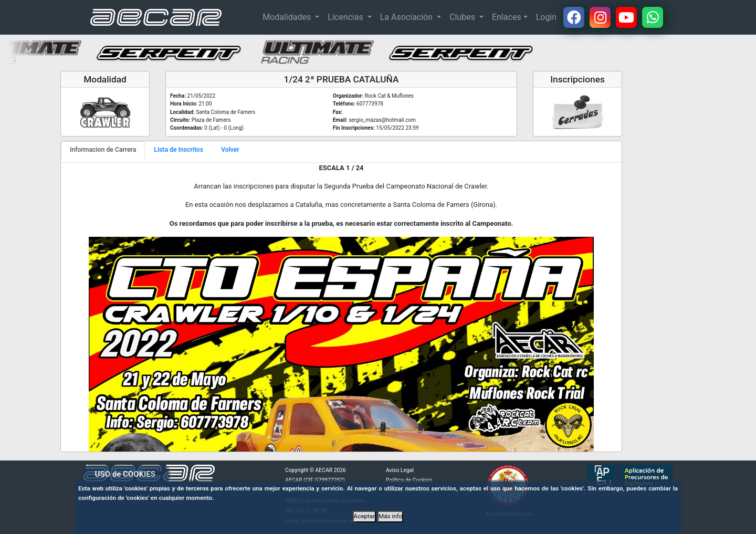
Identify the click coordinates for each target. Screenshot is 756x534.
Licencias (346, 17)
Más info (390, 516)
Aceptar (365, 516)
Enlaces (507, 17)
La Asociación (407, 17)
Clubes (463, 17)
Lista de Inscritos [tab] (178, 150)
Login (546, 17)
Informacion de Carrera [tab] (103, 150)
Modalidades (288, 17)
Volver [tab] (230, 150)
